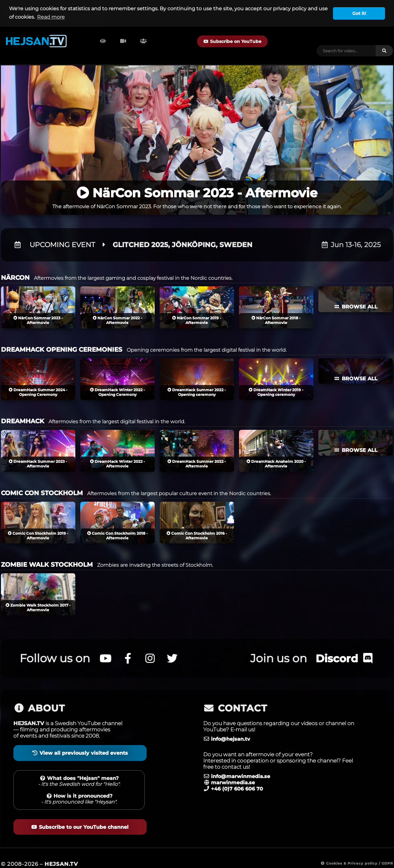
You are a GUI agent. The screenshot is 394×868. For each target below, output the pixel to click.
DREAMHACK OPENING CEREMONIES (62, 339)
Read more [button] (51, 17)
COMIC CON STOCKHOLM (42, 483)
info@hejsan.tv (232, 729)
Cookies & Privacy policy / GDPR (354, 853)
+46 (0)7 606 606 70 (239, 778)
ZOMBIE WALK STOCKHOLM (47, 555)
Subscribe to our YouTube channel (79, 816)
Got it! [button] (359, 13)
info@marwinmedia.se (242, 766)
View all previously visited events (79, 743)
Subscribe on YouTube (223, 41)
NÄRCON (15, 268)
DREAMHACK (23, 411)
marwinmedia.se (234, 772)
